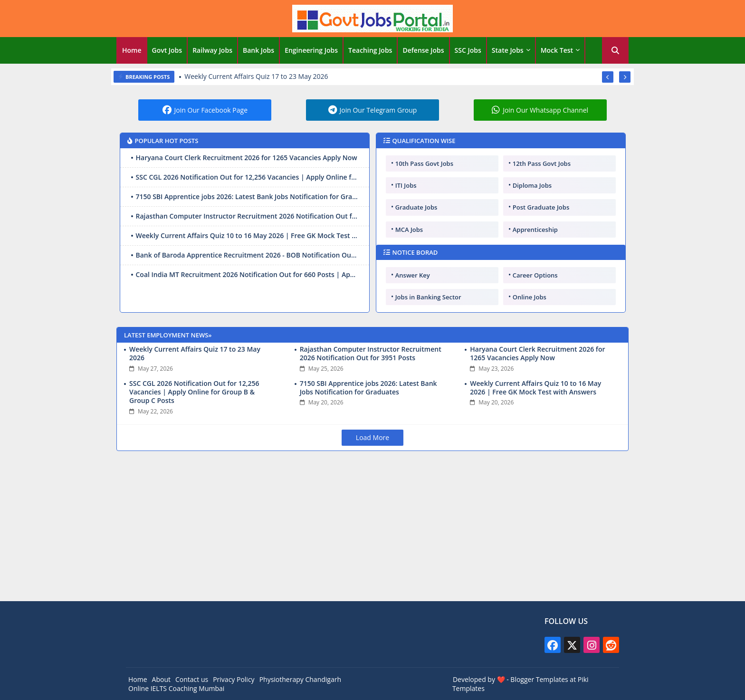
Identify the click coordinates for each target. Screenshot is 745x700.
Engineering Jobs (311, 50)
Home (132, 50)
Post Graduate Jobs (541, 207)
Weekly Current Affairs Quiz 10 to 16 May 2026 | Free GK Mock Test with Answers (247, 235)
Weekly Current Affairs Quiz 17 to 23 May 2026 (256, 77)
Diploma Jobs (532, 185)
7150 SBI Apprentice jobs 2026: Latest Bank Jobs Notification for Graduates (247, 197)
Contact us (192, 679)
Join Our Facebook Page (211, 110)
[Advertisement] (372, 527)
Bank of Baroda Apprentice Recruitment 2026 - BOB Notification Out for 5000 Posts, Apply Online (247, 255)
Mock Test (557, 50)
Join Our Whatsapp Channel (545, 110)
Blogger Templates (539, 679)
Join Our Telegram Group (378, 110)
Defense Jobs (423, 50)
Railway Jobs (212, 50)
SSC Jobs (468, 50)
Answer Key (413, 275)
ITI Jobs (406, 185)
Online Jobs (530, 297)
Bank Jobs (258, 50)
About (161, 679)
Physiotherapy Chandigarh (300, 679)
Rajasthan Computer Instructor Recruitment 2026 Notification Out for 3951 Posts (247, 216)
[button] (615, 50)
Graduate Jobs (416, 207)
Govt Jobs (167, 50)
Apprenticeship (535, 230)
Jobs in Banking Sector (428, 297)
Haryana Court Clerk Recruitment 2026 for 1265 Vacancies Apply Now (247, 158)
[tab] (132, 50)
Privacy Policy (234, 679)
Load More (372, 437)
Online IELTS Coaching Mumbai (176, 688)
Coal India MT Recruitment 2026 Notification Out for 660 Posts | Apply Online (247, 274)
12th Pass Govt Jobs (542, 163)
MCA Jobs (409, 230)
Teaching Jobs (370, 50)
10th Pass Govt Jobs (424, 163)
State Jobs (508, 50)
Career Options (535, 275)
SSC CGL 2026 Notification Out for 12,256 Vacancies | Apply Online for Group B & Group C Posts (247, 177)
